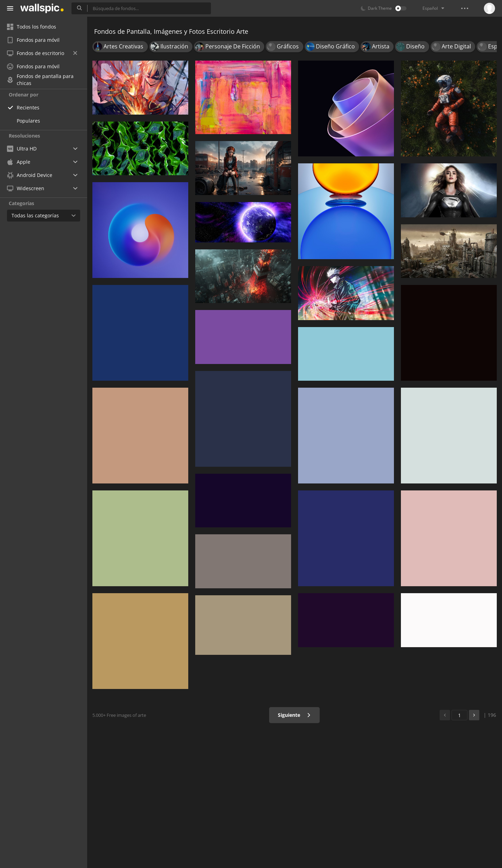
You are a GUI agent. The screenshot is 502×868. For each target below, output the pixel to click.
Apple (19, 162)
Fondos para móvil (33, 40)
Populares (28, 121)
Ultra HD (22, 149)
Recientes (28, 107)
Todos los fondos (32, 27)
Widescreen (26, 188)
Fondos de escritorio (42, 53)
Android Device (30, 175)
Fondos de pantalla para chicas (40, 80)
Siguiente (294, 715)
